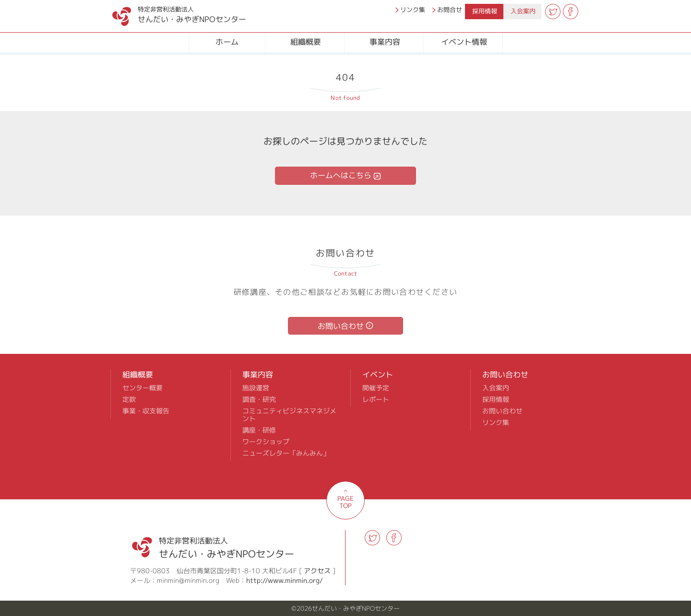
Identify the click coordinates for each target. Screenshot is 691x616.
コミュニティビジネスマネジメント (289, 415)
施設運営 (256, 388)
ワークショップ (266, 442)
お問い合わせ (341, 326)
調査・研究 (259, 399)
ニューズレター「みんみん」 (286, 453)
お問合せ (450, 10)
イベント (378, 374)
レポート (376, 399)
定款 (129, 399)
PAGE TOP (345, 502)
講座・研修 (259, 430)
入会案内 (523, 11)
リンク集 (413, 10)
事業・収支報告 (146, 411)
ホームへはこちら (341, 175)
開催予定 (376, 388)
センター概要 (143, 388)
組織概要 (306, 42)
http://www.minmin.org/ (285, 580)
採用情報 (485, 11)
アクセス (317, 571)
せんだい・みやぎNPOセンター (169, 12)
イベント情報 (464, 42)
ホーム (227, 42)
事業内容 (385, 42)
